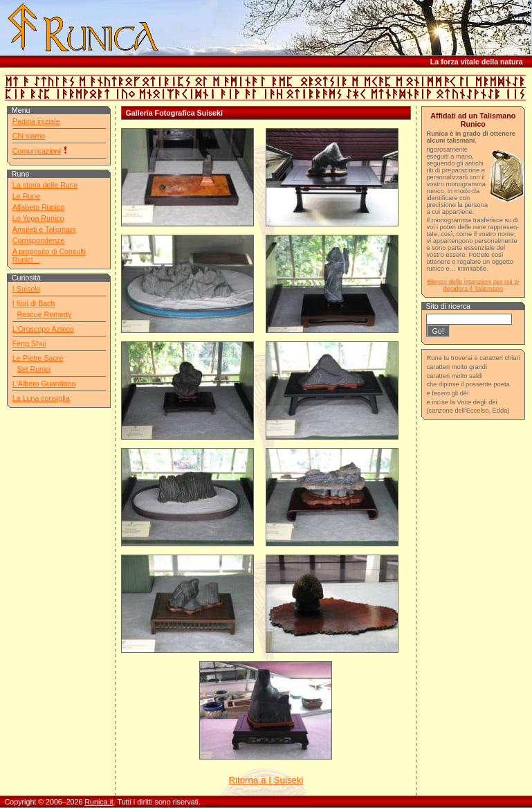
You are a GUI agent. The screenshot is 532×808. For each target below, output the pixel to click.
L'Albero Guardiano (44, 384)
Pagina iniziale (36, 121)
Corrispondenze (38, 240)
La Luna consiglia (41, 398)
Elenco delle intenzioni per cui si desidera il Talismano (473, 285)
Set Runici (34, 369)
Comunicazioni (37, 151)
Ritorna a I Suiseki (266, 780)
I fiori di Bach (34, 303)
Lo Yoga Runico (38, 218)
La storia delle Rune (45, 185)
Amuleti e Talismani (44, 229)
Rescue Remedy (45, 314)
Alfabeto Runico (38, 207)
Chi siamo (29, 136)
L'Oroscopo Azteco (43, 329)
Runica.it (99, 802)
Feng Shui (29, 343)
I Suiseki (26, 289)
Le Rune (26, 196)
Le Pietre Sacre (38, 358)
